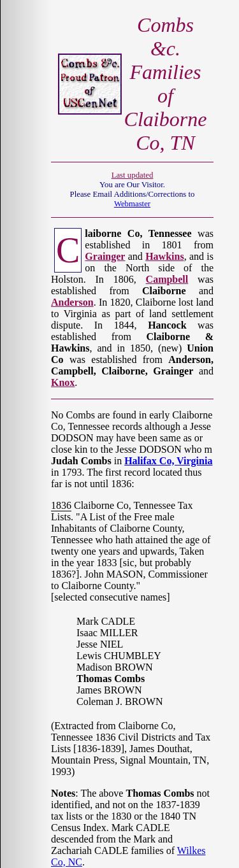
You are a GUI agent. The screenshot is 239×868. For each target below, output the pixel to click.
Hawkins (164, 256)
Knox (63, 382)
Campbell (167, 279)
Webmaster (132, 204)
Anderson (72, 302)
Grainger (105, 256)
